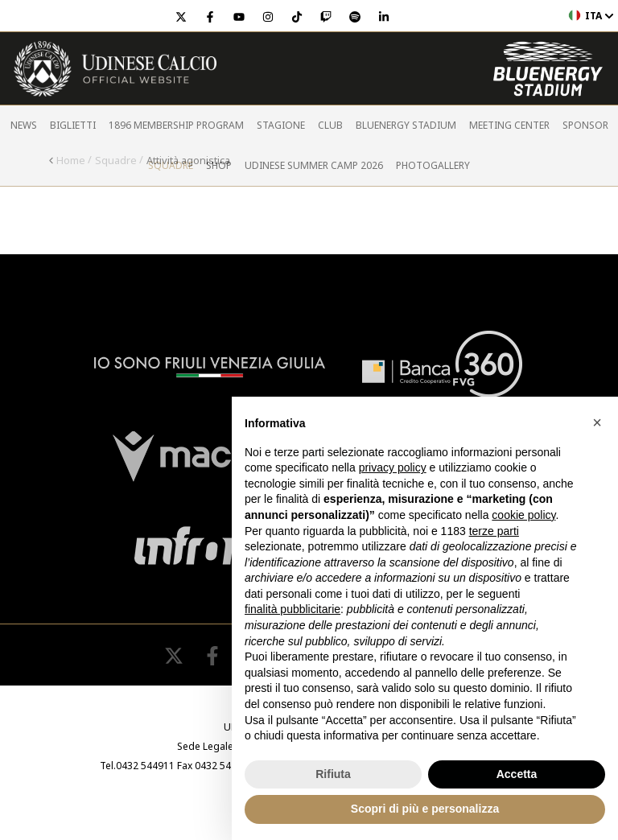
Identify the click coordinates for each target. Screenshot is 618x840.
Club (330, 125)
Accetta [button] (517, 774)
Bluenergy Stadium (406, 125)
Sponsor (585, 125)
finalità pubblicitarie (293, 609)
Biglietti (73, 125)
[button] (597, 422)
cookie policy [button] (523, 515)
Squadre (171, 165)
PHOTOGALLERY (433, 165)
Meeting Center (509, 125)
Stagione (281, 125)
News (24, 125)
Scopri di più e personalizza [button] (425, 809)
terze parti (494, 531)
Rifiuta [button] (333, 774)
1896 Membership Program (176, 125)
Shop (219, 165)
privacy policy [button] (393, 467)
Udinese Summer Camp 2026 (314, 165)
